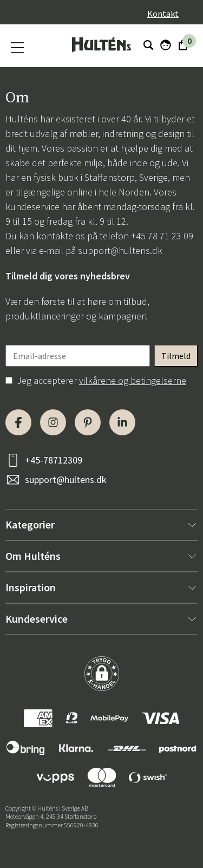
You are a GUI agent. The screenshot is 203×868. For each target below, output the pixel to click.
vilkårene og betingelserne (133, 380)
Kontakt (163, 14)
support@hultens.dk (120, 250)
